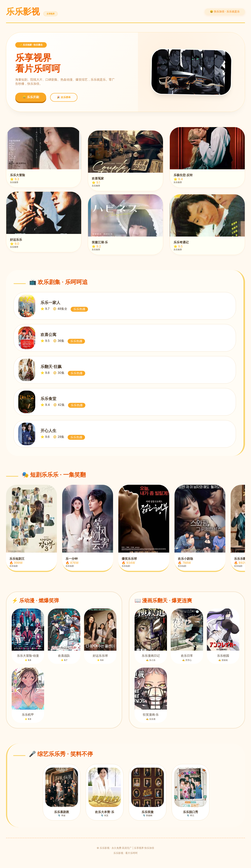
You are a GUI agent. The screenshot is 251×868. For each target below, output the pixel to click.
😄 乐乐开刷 (31, 97)
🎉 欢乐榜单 (64, 97)
